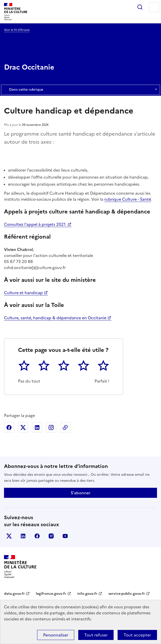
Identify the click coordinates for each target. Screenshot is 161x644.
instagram (51, 536)
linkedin (23, 536)
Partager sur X (23, 427)
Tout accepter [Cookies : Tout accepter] (137, 635)
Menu (154, 7)
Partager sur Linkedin (37, 427)
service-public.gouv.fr (127, 594)
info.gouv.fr (87, 594)
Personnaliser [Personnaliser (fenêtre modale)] (56, 635)
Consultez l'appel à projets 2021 (35, 224)
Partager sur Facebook (9, 427)
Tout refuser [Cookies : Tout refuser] (96, 635)
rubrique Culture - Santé (128, 199)
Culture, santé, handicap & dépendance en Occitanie (55, 318)
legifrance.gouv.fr (51, 594)
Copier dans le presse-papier (65, 427)
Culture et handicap (23, 293)
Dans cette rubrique (80, 90)
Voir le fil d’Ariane (17, 30)
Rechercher (140, 7)
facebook (37, 536)
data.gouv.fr (14, 594)
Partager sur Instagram (51, 427)
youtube (65, 536)
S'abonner (80, 493)
